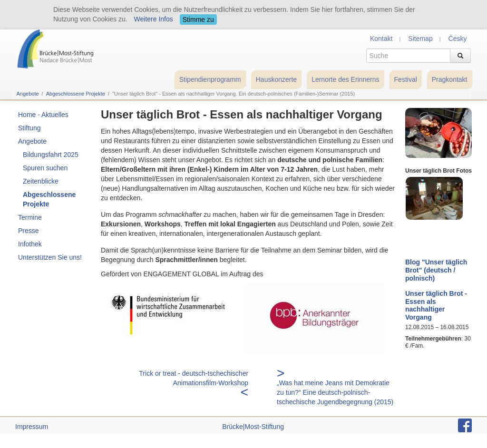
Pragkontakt (450, 79)
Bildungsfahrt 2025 (51, 155)
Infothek (30, 244)
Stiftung (29, 128)
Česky (458, 39)
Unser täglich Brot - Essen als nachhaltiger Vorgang (436, 305)
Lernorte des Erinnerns (345, 79)
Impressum (32, 427)
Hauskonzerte (276, 79)
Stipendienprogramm (210, 79)
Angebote (28, 94)
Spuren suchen (45, 168)
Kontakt (381, 39)
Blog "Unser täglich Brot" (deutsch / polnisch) (436, 270)
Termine (30, 217)
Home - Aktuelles (43, 115)
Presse (29, 231)
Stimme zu (198, 19)
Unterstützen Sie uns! (50, 257)
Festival (406, 79)
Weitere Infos (154, 19)
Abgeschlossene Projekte (76, 94)
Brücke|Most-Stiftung (253, 427)
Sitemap (420, 39)
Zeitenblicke (41, 181)
